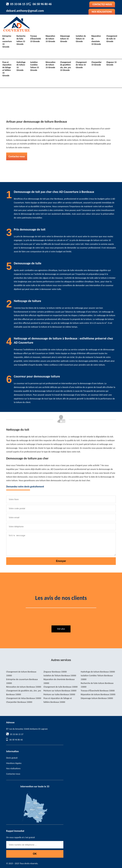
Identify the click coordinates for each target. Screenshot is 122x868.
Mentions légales (14, 763)
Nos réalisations (102, 12)
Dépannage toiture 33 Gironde (65, 39)
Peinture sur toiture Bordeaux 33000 (60, 691)
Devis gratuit (12, 758)
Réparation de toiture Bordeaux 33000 (98, 694)
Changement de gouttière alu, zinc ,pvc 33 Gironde (66, 66)
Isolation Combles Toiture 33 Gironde (34, 66)
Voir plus (61, 629)
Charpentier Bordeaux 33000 (19, 702)
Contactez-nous (102, 4)
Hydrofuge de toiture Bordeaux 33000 (98, 672)
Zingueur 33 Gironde (111, 64)
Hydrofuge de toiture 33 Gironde (21, 66)
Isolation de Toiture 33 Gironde (81, 39)
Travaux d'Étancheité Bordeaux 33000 (98, 691)
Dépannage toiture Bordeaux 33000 (97, 698)
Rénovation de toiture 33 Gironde (50, 65)
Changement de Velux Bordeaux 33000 (24, 698)
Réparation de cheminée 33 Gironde (96, 40)
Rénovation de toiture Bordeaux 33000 (24, 687)
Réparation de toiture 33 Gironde (50, 39)
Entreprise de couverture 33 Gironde (7, 41)
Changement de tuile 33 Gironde (112, 39)
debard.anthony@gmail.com (25, 11)
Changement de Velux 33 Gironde (81, 65)
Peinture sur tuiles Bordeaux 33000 (59, 694)
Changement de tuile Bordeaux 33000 (61, 687)
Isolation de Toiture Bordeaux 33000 (60, 676)
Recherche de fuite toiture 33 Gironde (21, 40)
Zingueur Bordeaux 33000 (55, 672)
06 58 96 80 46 (42, 4)
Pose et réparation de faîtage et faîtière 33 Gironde (7, 69)
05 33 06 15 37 (20, 4)
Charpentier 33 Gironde (96, 64)
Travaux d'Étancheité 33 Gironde (36, 39)
